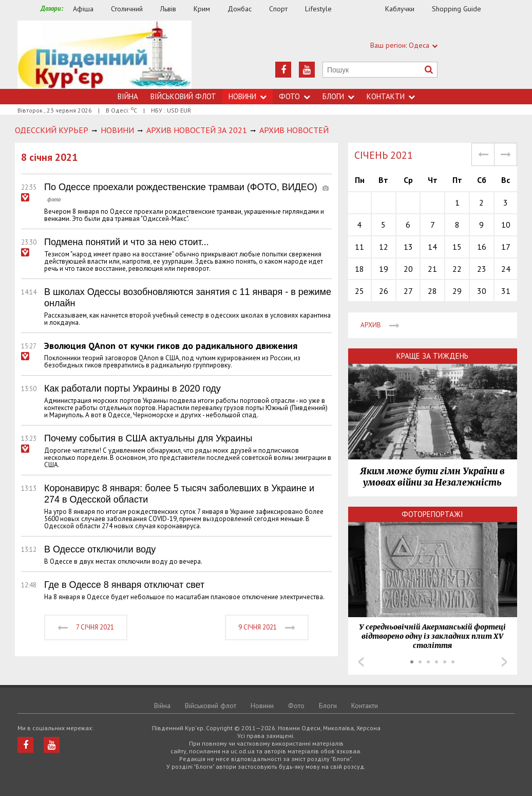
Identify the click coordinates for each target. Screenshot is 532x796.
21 (432, 269)
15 (457, 247)
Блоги (338, 96)
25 (359, 291)
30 (482, 291)
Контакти (391, 96)
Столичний (127, 9)
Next (504, 662)
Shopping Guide (457, 9)
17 (506, 247)
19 (384, 269)
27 (408, 291)
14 (432, 247)
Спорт (278, 9)
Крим (202, 9)
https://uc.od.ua (104, 55)
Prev (361, 662)
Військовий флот (183, 96)
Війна (128, 96)
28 (432, 291)
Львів (168, 9)
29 (457, 291)
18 (359, 269)
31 (506, 291)
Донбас (240, 9)
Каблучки (400, 9)
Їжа (364, 9)
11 (359, 247)
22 (457, 269)
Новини (248, 96)
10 (506, 225)
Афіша (83, 9)
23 (482, 269)
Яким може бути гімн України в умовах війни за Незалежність (432, 477)
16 (482, 247)
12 (384, 247)
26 (384, 291)
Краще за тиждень (432, 356)
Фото (294, 96)
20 (408, 269)
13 (408, 247)
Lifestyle (318, 9)
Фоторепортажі (432, 514)
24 (506, 269)
